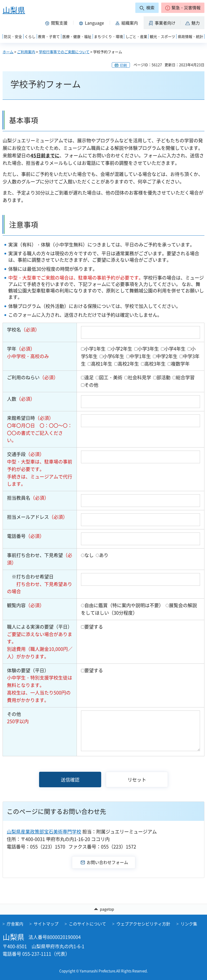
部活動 (164, 377)
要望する (94, 627)
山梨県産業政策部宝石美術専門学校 (44, 832)
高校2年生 (128, 364)
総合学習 (185, 377)
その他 (91, 385)
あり (104, 555)
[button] (183, 8)
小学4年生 (175, 349)
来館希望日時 (30, 418)
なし (89, 555)
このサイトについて (87, 924)
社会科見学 (139, 377)
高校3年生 (155, 364)
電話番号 (26, 536)
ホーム (8, 52)
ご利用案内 (26, 52)
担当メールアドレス (37, 517)
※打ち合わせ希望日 (30, 577)
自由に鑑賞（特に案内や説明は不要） (124, 605)
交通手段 (26, 454)
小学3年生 (148, 349)
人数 (21, 399)
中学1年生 (140, 356)
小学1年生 (95, 349)
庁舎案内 (15, 924)
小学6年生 (114, 356)
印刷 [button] (123, 65)
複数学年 (180, 364)
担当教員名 (28, 498)
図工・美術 (111, 377)
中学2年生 (167, 356)
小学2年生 (122, 349)
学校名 (23, 330)
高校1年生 (102, 364)
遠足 (89, 377)
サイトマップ (46, 924)
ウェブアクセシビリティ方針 (143, 924)
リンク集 (189, 924)
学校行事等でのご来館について (64, 52)
